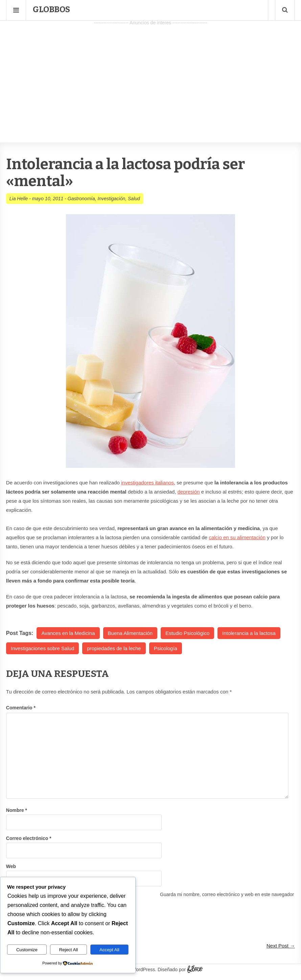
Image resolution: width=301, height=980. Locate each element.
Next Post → (281, 946)
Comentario (21, 708)
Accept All (109, 950)
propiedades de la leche (114, 648)
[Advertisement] (150, 75)
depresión (189, 492)
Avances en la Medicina (68, 633)
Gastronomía (81, 199)
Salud (134, 199)
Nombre (17, 810)
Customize (27, 950)
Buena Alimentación (130, 633)
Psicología (166, 648)
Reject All (69, 950)
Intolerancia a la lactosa (249, 633)
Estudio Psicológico (187, 633)
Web (11, 866)
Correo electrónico (29, 838)
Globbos (51, 9)
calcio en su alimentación (237, 537)
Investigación (112, 199)
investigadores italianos (147, 483)
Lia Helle (19, 199)
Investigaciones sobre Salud (43, 648)
